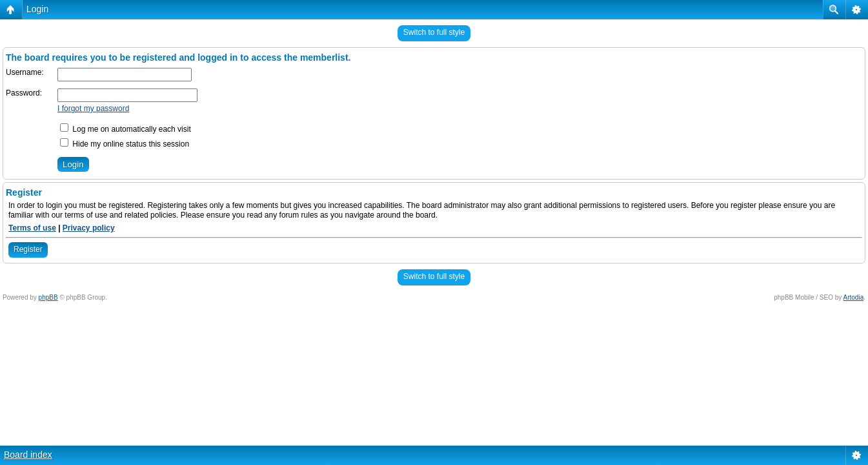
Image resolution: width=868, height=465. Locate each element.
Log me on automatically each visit (126, 129)
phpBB (48, 297)
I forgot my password (93, 108)
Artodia (854, 297)
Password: (24, 93)
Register (28, 249)
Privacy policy (89, 228)
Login (37, 9)
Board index (28, 455)
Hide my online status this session (125, 144)
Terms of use (32, 228)
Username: (25, 72)
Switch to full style (434, 32)
